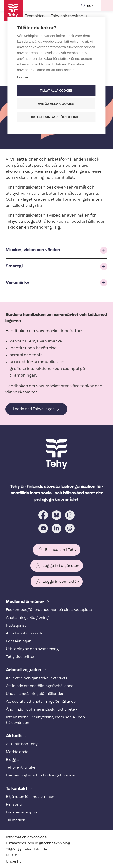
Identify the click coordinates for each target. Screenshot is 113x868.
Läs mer (22, 77)
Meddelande (17, 752)
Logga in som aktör (61, 582)
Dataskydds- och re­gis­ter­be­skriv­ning (38, 843)
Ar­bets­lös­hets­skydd (25, 633)
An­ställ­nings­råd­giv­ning (27, 618)
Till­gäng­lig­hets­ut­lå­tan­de (26, 850)
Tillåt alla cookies (56, 91)
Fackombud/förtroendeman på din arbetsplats (49, 610)
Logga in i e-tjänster (61, 566)
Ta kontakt (17, 789)
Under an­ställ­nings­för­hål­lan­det (35, 694)
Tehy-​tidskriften (21, 657)
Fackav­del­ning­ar (21, 813)
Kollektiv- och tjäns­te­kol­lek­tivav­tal (37, 678)
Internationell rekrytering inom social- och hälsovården (45, 720)
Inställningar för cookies (56, 117)
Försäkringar (19, 641)
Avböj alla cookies (56, 104)
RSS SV (12, 856)
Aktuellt (14, 736)
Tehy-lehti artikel (21, 768)
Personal (14, 805)
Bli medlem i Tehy (61, 550)
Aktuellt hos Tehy (22, 744)
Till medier (16, 820)
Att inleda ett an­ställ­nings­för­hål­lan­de (40, 686)
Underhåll (14, 862)
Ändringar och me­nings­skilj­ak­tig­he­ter (41, 710)
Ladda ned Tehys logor (34, 409)
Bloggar (13, 760)
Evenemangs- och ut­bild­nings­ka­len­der (41, 776)
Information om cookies (26, 838)
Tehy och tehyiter (67, 16)
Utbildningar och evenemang (32, 649)
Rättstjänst (16, 626)
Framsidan (35, 16)
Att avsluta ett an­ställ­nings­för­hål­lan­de (41, 702)
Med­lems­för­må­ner (26, 602)
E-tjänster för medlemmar (30, 797)
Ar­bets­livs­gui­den (24, 670)
